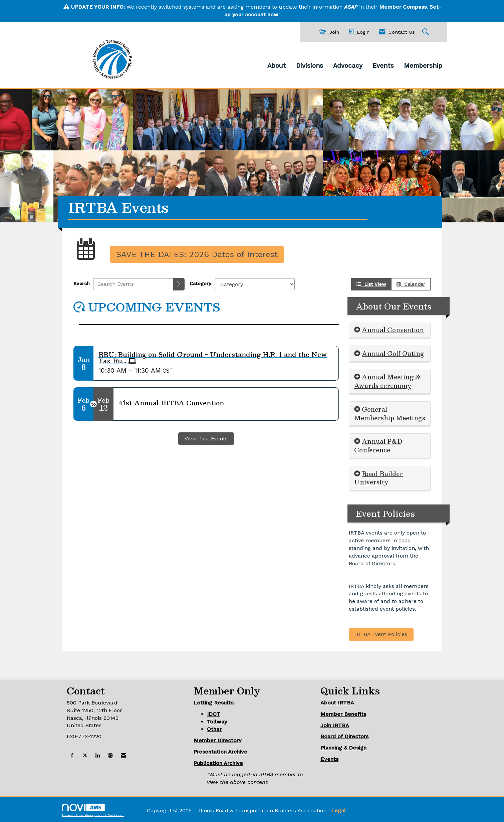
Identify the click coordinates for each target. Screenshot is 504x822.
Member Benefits (343, 714)
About (277, 66)
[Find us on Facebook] (72, 756)
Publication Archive (218, 763)
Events (383, 66)
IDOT (214, 714)
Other (214, 729)
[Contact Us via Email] (123, 756)
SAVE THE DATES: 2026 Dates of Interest (197, 254)
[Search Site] (426, 32)
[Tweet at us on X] (85, 756)
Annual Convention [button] (393, 330)
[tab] (390, 330)
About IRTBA (337, 703)
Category (200, 283)
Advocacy (348, 66)
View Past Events (206, 439)
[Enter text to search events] (133, 284)
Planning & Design (343, 748)
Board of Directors (344, 736)
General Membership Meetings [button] (390, 414)
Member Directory (217, 740)
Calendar (411, 284)
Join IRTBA (335, 725)
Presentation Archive (220, 752)
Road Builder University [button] (379, 478)
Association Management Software (93, 810)
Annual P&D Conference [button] (378, 446)
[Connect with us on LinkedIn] (98, 756)
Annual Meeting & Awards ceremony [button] (388, 381)
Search (82, 283)
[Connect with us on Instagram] (110, 756)
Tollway (217, 722)
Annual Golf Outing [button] (393, 353)
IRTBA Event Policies (381, 634)
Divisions (310, 66)
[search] (179, 284)
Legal (338, 810)
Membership (423, 66)
